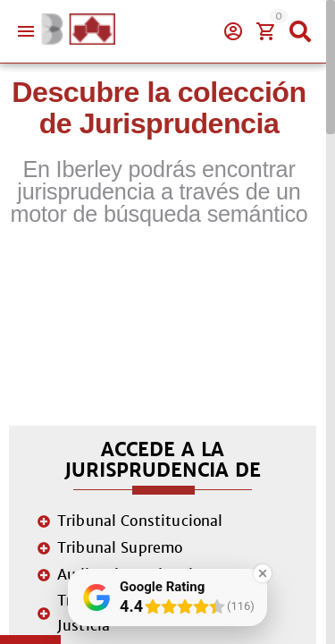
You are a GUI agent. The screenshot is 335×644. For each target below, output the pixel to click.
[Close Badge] (263, 573)
